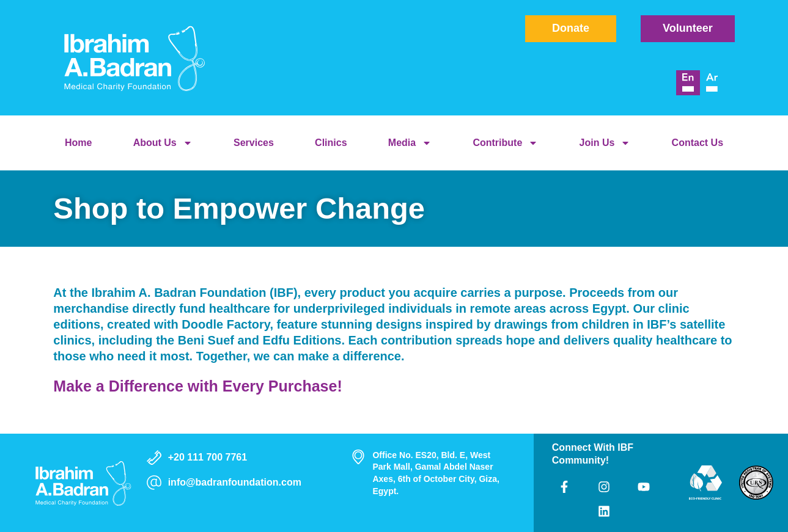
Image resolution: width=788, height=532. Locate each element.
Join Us (605, 143)
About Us (163, 143)
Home (78, 143)
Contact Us (698, 143)
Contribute (505, 143)
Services (254, 143)
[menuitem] (688, 83)
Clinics (331, 143)
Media (410, 143)
